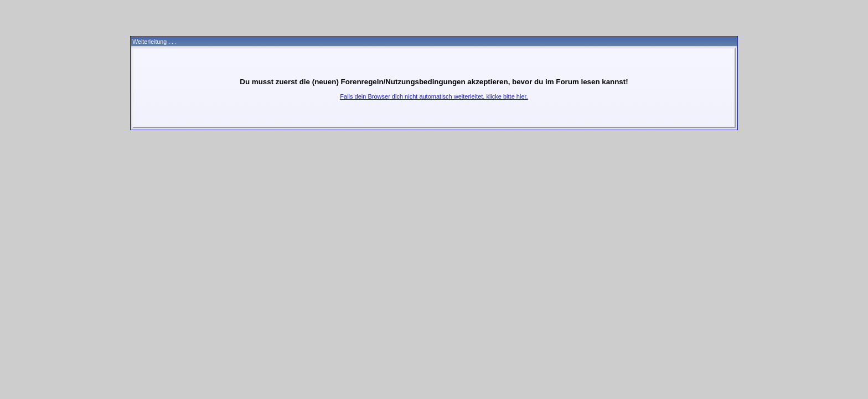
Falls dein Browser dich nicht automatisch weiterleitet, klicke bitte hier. (434, 96)
